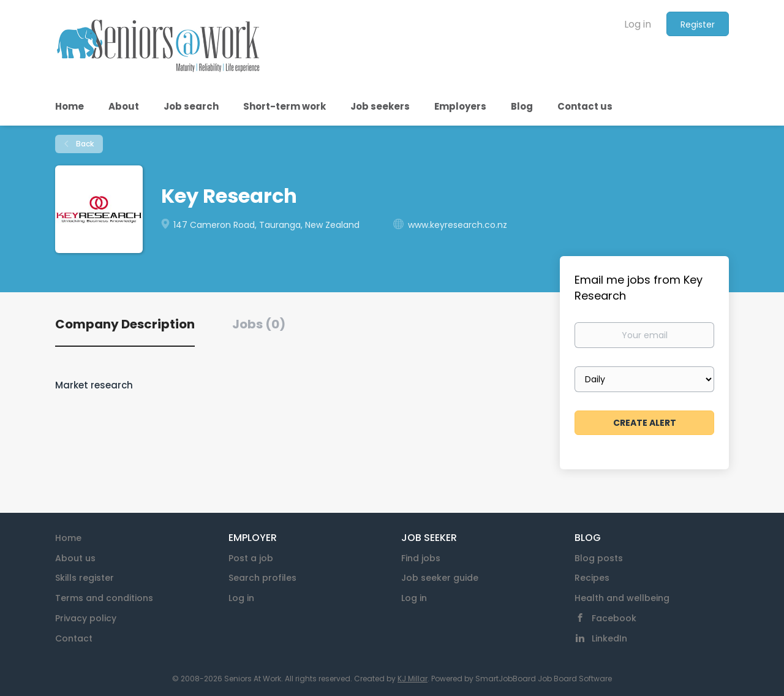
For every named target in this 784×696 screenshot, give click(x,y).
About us (75, 558)
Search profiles (262, 578)
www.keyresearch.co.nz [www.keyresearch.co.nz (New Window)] (458, 225)
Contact (74, 638)
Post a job (251, 558)
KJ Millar (413, 679)
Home (68, 538)
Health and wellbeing (622, 598)
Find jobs (421, 558)
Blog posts (599, 558)
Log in (638, 24)
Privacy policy (86, 618)
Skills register (85, 578)
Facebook (614, 618)
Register (698, 25)
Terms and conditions (104, 598)
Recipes (592, 578)
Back (84, 144)
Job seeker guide (440, 578)
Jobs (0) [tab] (259, 324)
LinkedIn (609, 638)
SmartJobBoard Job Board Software (544, 679)
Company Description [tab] (125, 324)
